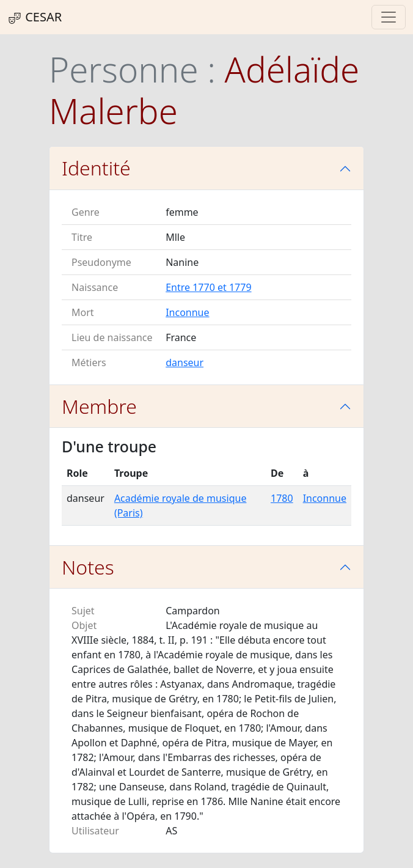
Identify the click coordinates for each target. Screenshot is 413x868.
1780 (282, 498)
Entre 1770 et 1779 (208, 287)
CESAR (35, 17)
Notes (88, 567)
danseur (185, 362)
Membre (99, 406)
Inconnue (187, 312)
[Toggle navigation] (389, 17)
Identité (96, 168)
